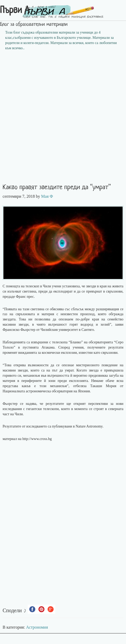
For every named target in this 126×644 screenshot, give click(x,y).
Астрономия (37, 627)
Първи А (15, 11)
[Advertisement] (63, 119)
